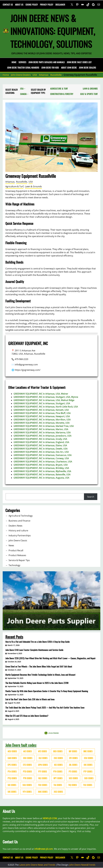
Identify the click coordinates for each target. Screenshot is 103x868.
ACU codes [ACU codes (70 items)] (12, 751)
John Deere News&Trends (82, 865)
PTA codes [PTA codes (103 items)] (12, 771)
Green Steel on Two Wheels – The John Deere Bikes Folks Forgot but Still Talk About (39, 666)
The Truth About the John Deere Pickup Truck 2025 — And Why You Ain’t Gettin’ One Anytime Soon (45, 708)
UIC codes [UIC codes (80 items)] (12, 792)
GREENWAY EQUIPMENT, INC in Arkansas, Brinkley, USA (41, 468)
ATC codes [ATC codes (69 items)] (43, 751)
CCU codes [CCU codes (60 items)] (28, 758)
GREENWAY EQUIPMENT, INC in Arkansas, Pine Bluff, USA (42, 413)
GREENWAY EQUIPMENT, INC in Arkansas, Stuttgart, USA (42, 403)
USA (35, 75)
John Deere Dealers (21, 75)
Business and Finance (19, 521)
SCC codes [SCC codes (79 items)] (73, 778)
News (11, 545)
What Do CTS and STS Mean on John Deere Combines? (27, 716)
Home (14, 62)
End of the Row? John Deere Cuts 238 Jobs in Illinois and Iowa (30, 699)
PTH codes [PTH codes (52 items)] (58, 771)
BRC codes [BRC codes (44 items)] (88, 751)
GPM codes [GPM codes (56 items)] (43, 765)
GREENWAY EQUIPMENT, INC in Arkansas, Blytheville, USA (42, 471)
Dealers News (15, 526)
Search (91, 497)
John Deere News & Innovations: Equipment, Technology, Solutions (53, 31)
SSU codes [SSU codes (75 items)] (27, 785)
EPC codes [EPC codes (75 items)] (12, 765)
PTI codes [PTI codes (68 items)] (73, 771)
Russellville (56, 75)
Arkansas (44, 75)
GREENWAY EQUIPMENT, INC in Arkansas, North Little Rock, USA (46, 407)
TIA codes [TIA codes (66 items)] (58, 785)
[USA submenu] (25, 89)
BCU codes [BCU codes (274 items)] (58, 751)
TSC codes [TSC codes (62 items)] (88, 785)
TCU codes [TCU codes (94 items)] (43, 785)
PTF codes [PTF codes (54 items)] (43, 771)
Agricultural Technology (21, 516)
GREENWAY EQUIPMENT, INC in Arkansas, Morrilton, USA (42, 420)
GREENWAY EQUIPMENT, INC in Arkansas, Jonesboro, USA (42, 436)
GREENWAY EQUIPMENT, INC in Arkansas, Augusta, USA (41, 478)
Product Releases (17, 555)
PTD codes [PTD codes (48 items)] (27, 771)
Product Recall (16, 550)
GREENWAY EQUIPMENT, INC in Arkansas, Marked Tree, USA (44, 426)
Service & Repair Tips (19, 560)
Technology (14, 565)
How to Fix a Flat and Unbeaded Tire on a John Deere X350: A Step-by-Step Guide (37, 642)
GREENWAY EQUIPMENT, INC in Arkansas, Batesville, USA (42, 475)
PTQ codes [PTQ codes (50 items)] (12, 778)
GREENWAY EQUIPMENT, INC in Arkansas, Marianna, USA (42, 433)
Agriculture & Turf (14, 186)
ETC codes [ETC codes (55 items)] (27, 765)
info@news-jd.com (44, 849)
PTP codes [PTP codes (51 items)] (88, 771)
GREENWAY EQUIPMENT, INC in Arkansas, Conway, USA (41, 458)
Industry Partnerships (20, 535)
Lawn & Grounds (33, 186)
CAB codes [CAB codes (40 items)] (12, 758)
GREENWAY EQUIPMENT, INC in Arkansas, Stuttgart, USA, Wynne (46, 397)
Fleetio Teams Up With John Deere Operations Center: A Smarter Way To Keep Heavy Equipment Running (47, 691)
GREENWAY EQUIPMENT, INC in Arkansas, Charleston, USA (43, 462)
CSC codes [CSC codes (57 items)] (58, 758)
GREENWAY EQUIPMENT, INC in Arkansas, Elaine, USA (40, 445)
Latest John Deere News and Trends (37, 865)
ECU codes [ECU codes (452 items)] (89, 758)
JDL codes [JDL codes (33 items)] (73, 765)
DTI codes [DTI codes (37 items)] (73, 758)
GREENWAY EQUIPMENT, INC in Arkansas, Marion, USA (41, 429)
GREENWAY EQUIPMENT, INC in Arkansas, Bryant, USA (41, 465)
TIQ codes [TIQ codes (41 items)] (73, 785)
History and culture (18, 531)
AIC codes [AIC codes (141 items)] (27, 751)
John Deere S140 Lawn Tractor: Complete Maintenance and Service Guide (34, 650)
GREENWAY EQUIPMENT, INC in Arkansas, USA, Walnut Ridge (44, 400)
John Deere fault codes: (21, 745)
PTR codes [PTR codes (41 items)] (28, 778)
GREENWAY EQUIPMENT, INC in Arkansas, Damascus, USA (43, 455)
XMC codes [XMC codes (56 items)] (43, 792)
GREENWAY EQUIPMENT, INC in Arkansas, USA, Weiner (41, 394)
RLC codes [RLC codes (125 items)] (43, 778)
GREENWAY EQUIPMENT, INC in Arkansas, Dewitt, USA (41, 449)
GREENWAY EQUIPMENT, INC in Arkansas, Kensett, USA (41, 410)
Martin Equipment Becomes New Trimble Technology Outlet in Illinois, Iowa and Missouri (40, 675)
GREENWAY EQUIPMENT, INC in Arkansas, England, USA (41, 442)
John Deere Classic (18, 540)
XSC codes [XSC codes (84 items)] (58, 792)
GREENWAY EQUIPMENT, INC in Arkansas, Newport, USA (42, 416)
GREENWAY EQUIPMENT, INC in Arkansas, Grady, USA (40, 439)
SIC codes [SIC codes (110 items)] (12, 785)
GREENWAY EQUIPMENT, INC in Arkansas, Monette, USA (42, 423)
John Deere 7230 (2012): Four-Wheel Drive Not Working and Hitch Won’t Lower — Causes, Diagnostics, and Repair (50, 658)
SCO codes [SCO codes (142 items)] (89, 778)
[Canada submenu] (28, 94)
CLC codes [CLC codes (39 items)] (43, 758)
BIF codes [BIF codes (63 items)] (73, 751)
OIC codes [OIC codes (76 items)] (88, 765)
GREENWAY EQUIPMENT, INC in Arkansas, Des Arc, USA (41, 452)
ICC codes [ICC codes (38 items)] (58, 765)
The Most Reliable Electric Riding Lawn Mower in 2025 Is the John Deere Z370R (37, 683)
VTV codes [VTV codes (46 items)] (27, 792)
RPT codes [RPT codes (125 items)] (58, 778)
